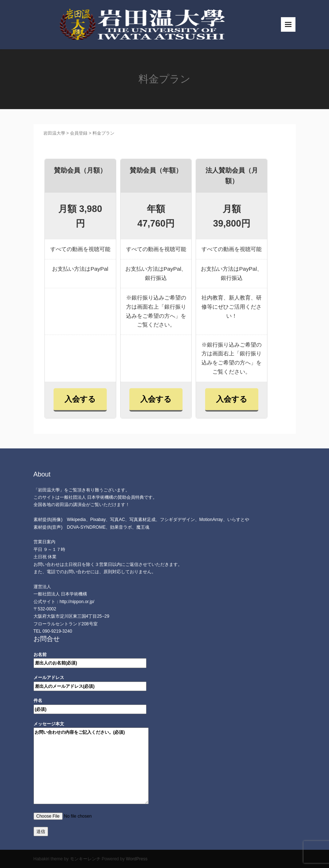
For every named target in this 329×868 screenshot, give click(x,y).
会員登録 (79, 133)
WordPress (137, 859)
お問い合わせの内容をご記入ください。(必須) (91, 766)
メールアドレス (90, 682)
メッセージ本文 (91, 763)
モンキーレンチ (85, 859)
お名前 (90, 659)
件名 (90, 705)
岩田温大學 (52, 133)
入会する (80, 399)
